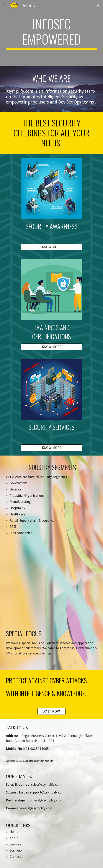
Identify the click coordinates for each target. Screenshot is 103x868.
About (14, 838)
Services (15, 844)
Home (14, 832)
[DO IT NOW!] (51, 712)
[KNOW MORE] (51, 247)
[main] (51, 33)
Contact (15, 857)
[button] (4, 5)
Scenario (16, 850)
